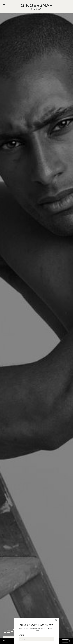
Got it (65, 641)
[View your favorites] (4, 5)
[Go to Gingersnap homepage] (36, 7)
